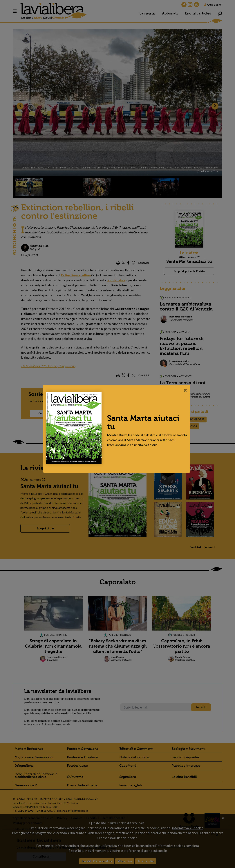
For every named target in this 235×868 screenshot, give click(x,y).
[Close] (186, 390)
